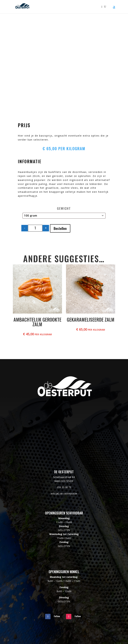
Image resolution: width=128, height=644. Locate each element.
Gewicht (64, 208)
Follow (57, 616)
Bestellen (60, 228)
